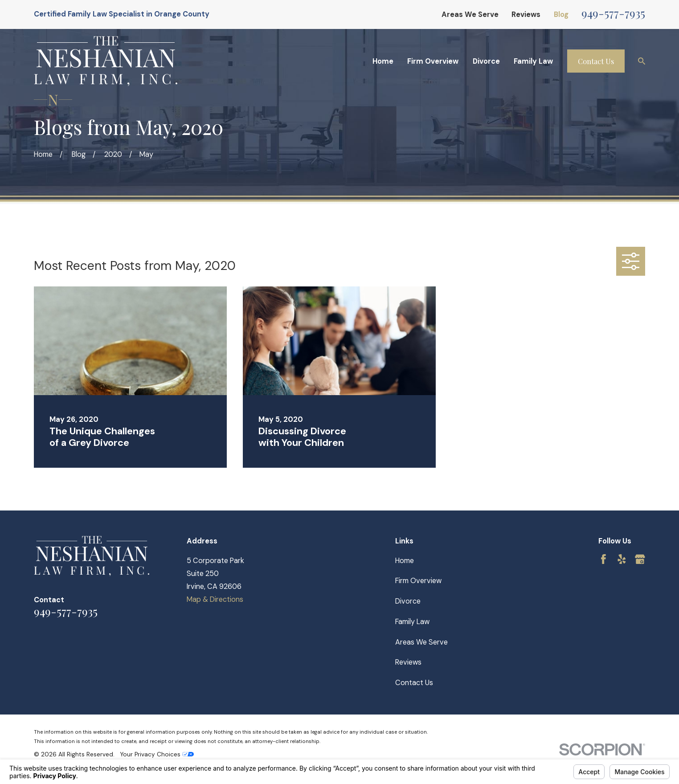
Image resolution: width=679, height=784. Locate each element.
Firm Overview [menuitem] (433, 61)
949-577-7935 (613, 13)
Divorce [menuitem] (486, 61)
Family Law (412, 622)
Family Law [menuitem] (533, 61)
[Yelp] (622, 559)
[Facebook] (603, 559)
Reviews (526, 14)
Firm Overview (418, 581)
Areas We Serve (470, 14)
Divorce (408, 601)
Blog (561, 14)
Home (405, 561)
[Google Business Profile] (640, 559)
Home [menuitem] (383, 61)
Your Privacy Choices (157, 754)
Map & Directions (215, 599)
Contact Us (596, 61)
